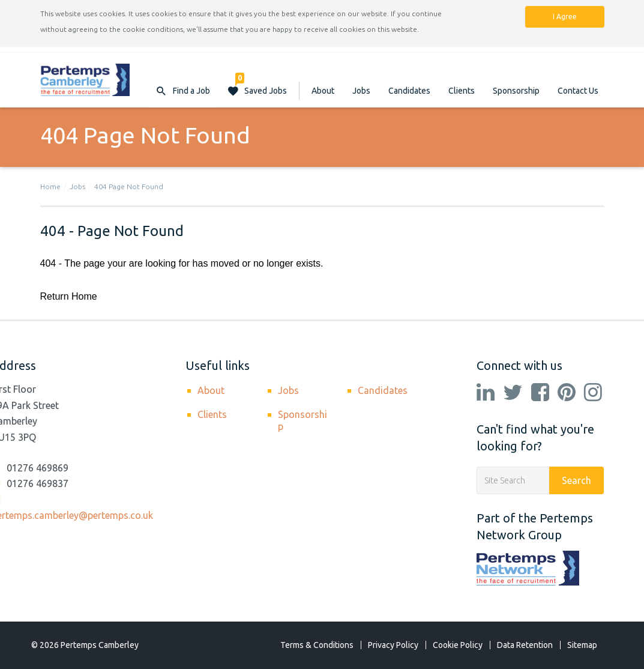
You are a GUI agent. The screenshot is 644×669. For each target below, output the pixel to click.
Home (50, 186)
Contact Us (578, 91)
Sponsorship (516, 91)
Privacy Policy (393, 645)
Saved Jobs (261, 85)
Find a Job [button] (191, 91)
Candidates (409, 91)
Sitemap (582, 645)
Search (576, 480)
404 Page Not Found (129, 186)
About (323, 91)
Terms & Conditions (317, 645)
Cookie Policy (458, 645)
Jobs (361, 91)
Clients (462, 91)
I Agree (565, 17)
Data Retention (525, 645)
